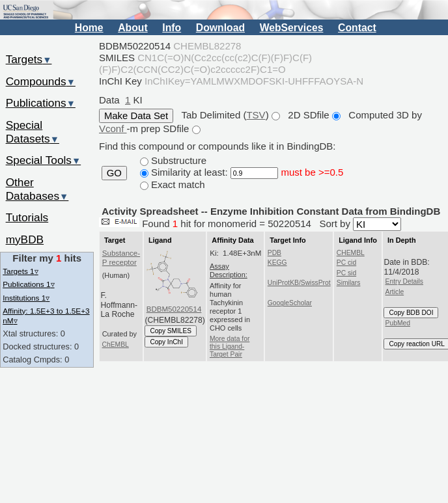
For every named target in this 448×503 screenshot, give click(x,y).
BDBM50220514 (174, 309)
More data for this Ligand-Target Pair (230, 347)
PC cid (346, 263)
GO (114, 173)
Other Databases (37, 189)
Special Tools (44, 160)
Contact (357, 28)
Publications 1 (28, 284)
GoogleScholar (290, 303)
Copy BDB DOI (411, 313)
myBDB (25, 239)
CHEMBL (351, 253)
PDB (274, 253)
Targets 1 (20, 271)
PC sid (346, 273)
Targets (29, 59)
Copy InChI (166, 342)
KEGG (277, 263)
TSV (256, 115)
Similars (349, 283)
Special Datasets (33, 132)
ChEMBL (116, 345)
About (133, 28)
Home (89, 28)
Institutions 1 (26, 298)
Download (220, 28)
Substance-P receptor (121, 258)
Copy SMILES (171, 331)
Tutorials (27, 217)
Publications (41, 103)
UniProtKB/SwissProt (299, 283)
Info (172, 28)
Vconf (113, 129)
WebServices (292, 28)
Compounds (41, 81)
